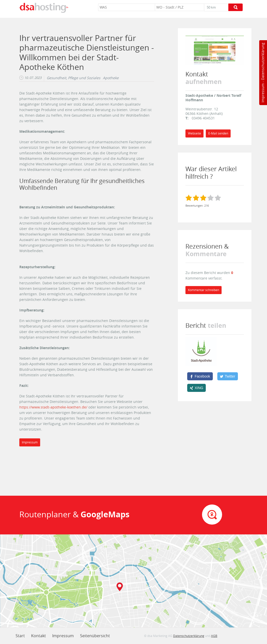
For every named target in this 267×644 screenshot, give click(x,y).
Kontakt (39, 636)
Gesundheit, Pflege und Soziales (74, 78)
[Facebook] (200, 376)
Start (20, 636)
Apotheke (111, 78)
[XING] (197, 388)
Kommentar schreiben (204, 290)
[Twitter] (228, 376)
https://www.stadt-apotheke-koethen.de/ (53, 407)
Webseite (194, 133)
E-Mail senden (218, 133)
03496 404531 (203, 118)
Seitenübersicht (95, 636)
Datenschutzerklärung (263, 61)
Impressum (263, 93)
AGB (214, 636)
